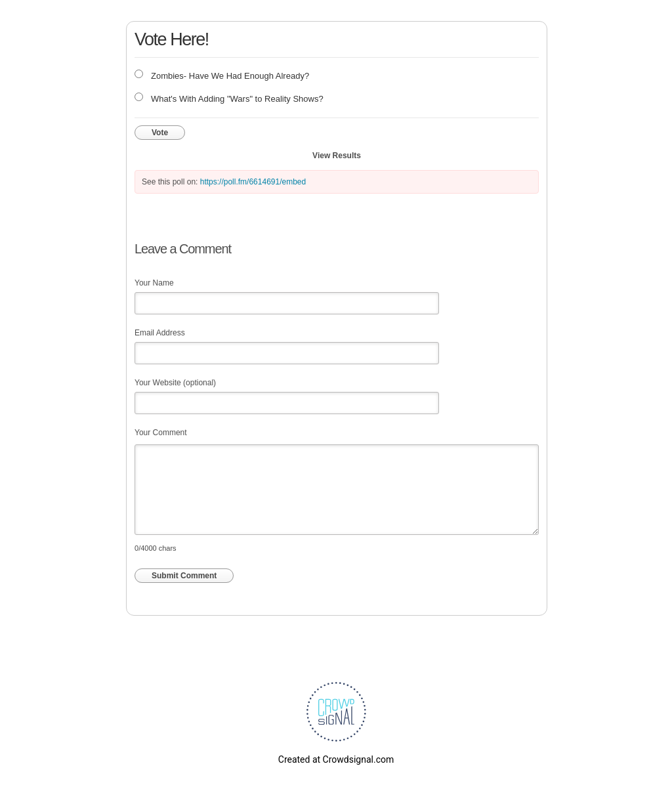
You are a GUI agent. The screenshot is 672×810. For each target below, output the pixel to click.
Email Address (160, 333)
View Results (337, 156)
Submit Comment (184, 576)
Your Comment (161, 433)
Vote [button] (160, 133)
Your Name (154, 283)
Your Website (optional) (175, 383)
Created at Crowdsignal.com (336, 759)
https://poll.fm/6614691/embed (253, 182)
